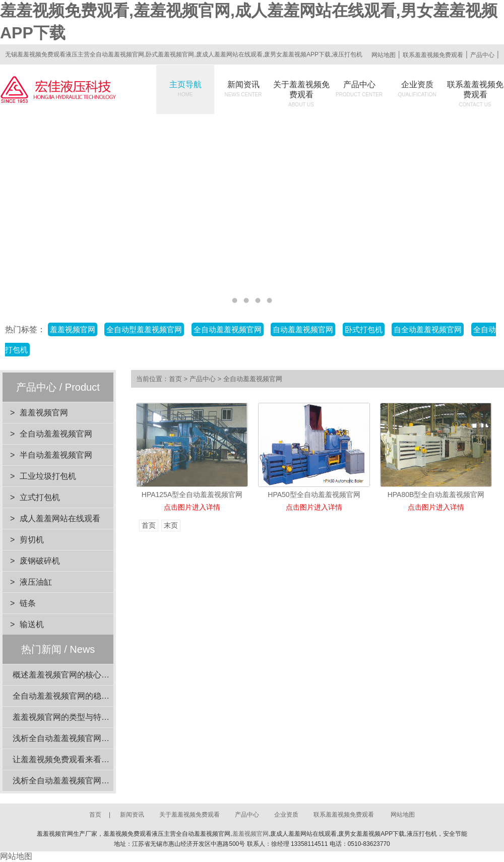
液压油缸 (36, 582)
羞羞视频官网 (73, 329)
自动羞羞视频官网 (303, 329)
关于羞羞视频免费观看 (301, 94)
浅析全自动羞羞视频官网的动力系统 (77, 738)
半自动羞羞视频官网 (56, 455)
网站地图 (384, 55)
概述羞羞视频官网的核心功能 (65, 675)
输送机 (32, 624)
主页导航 (185, 89)
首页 (175, 379)
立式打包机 (40, 497)
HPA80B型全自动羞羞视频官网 (436, 495)
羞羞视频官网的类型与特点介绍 (69, 717)
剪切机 (32, 540)
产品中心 (482, 55)
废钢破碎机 (40, 561)
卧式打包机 (364, 329)
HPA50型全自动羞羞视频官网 (314, 495)
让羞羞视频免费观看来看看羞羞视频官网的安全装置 (105, 759)
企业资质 (417, 89)
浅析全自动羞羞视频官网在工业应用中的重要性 (97, 781)
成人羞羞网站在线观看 (60, 518)
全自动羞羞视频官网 (228, 329)
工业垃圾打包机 (48, 476)
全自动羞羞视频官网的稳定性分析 (73, 696)
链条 (28, 603)
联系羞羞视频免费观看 (433, 55)
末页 (171, 526)
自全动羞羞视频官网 (428, 329)
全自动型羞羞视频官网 (144, 329)
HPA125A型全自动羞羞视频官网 (192, 495)
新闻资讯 (243, 89)
